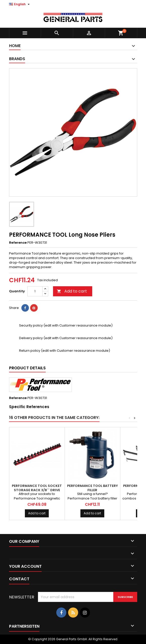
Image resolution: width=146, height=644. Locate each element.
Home (15, 46)
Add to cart (72, 291)
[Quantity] (35, 291)
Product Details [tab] (27, 368)
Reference (18, 243)
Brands (17, 59)
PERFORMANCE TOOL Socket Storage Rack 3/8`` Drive (37, 488)
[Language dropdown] (20, 4)
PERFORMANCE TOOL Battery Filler (92, 488)
